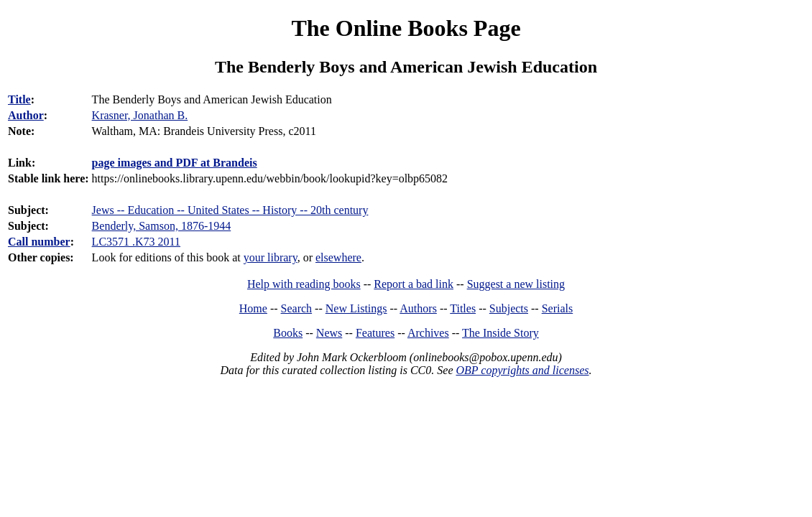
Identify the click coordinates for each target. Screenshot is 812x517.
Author (26, 115)
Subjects (509, 308)
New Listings (356, 308)
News (329, 333)
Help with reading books (304, 284)
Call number (39, 242)
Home (253, 308)
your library (271, 257)
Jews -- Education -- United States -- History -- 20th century (230, 210)
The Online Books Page (406, 28)
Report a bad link (414, 284)
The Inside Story (500, 333)
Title (19, 99)
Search (297, 308)
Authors (418, 308)
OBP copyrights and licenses (522, 370)
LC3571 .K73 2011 (136, 242)
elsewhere (338, 257)
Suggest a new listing (516, 284)
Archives (428, 333)
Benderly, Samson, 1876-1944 (162, 226)
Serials (558, 308)
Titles (463, 308)
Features (375, 333)
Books (288, 333)
